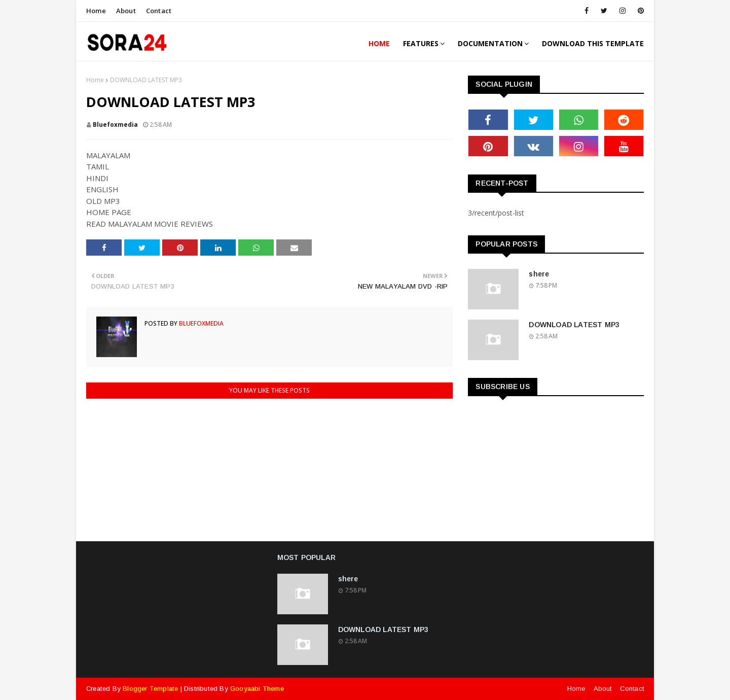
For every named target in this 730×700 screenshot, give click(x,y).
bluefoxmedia (115, 125)
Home (96, 11)
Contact (159, 11)
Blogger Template (150, 689)
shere (539, 274)
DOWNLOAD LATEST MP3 (574, 325)
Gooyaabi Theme (257, 689)
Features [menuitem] (421, 43)
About (126, 11)
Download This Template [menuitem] (593, 43)
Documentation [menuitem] (490, 43)
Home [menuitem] (379, 43)
